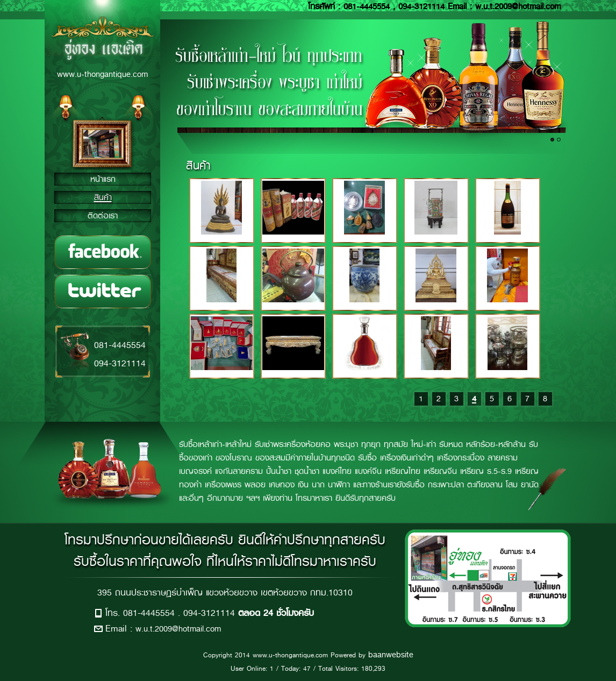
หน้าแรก (103, 179)
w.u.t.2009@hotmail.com (178, 629)
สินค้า (103, 197)
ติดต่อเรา (103, 216)
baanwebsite (391, 655)
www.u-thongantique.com (102, 74)
